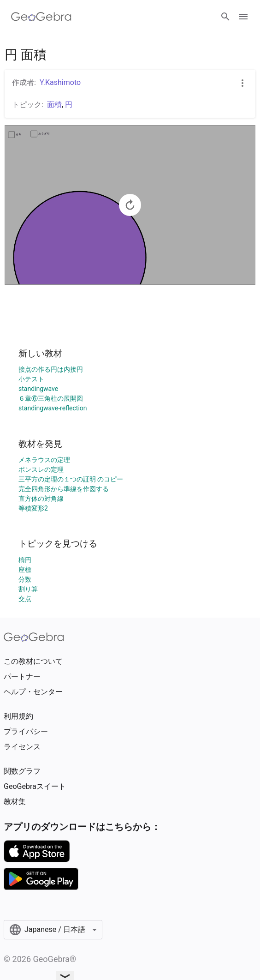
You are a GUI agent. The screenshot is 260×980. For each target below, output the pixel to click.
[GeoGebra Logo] (41, 17)
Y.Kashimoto (60, 82)
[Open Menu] (243, 17)
